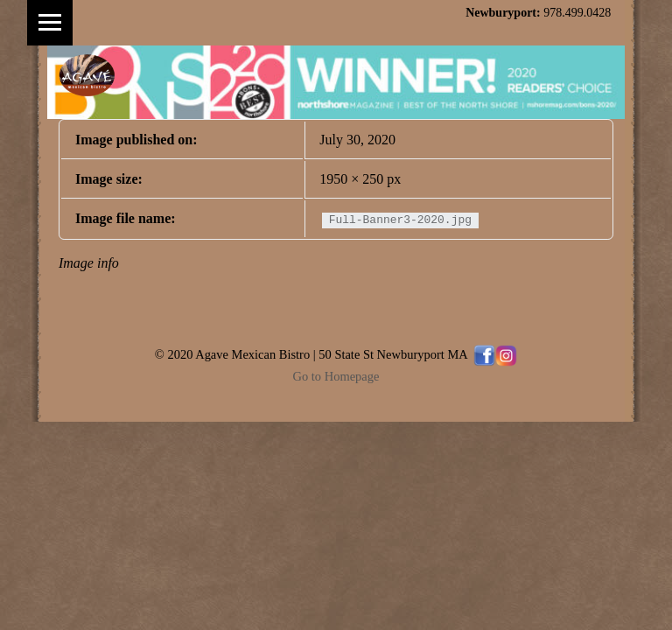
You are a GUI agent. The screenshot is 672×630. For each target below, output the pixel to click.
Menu (50, 23)
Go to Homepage (336, 376)
